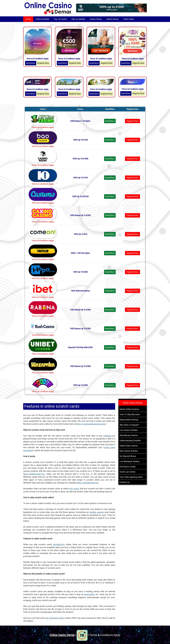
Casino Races (96, 19)
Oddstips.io (108, 436)
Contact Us (124, 482)
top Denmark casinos (55, 618)
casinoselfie (89, 594)
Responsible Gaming (129, 420)
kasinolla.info (59, 544)
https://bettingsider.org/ (34, 474)
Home (28, 19)
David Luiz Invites (127, 472)
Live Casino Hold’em (129, 430)
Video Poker (129, 19)
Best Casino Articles (129, 451)
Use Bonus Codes (128, 467)
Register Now (43, 63)
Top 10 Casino (60, 19)
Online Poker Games (129, 446)
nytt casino (74, 489)
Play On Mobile (78, 19)
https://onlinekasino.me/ (88, 483)
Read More (31, 63)
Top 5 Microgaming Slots (131, 477)
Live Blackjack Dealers (130, 461)
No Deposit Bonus (128, 456)
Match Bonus (112, 19)
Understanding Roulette (130, 441)
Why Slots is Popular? (129, 425)
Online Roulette (42, 19)
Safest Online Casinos (129, 409)
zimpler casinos (97, 512)
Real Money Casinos (129, 435)
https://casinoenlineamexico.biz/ (91, 424)
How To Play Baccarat (130, 414)
